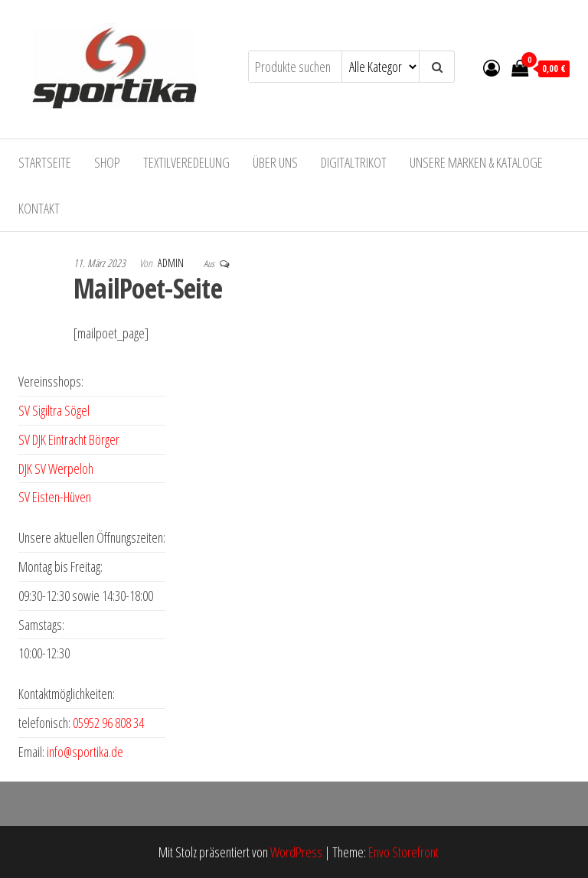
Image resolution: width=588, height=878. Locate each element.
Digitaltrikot (354, 162)
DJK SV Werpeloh (56, 468)
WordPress (296, 852)
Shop (107, 162)
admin (172, 263)
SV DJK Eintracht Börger (69, 439)
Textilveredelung (186, 162)
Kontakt (39, 208)
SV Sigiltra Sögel (54, 410)
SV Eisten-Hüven (55, 497)
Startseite (45, 162)
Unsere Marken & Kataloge (476, 162)
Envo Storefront (403, 852)
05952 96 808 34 (108, 723)
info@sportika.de (85, 752)
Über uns (275, 162)
